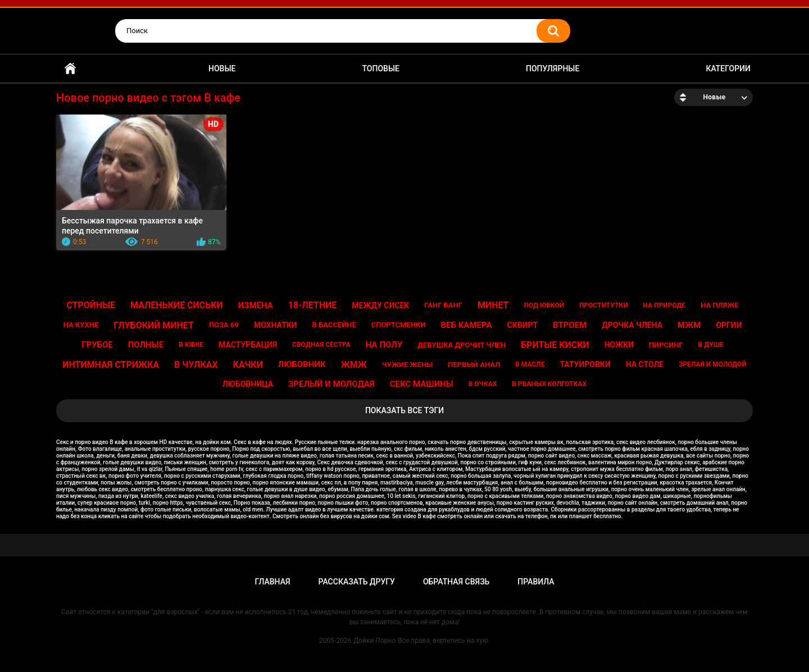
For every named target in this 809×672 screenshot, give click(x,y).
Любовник (302, 364)
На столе (645, 364)
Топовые (381, 68)
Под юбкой (544, 305)
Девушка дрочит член (462, 345)
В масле (530, 364)
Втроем (570, 325)
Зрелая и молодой (713, 364)
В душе (711, 345)
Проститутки (604, 305)
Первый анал (474, 365)
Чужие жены (408, 365)
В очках (483, 384)
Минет (493, 305)
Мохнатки (276, 325)
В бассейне (334, 325)
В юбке (191, 345)
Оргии (729, 325)
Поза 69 (224, 325)
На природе (665, 305)
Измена (256, 305)
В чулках (196, 365)
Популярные (553, 68)
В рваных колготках (549, 384)
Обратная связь (456, 582)
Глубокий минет (154, 325)
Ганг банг (443, 305)
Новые (222, 68)
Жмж (354, 365)
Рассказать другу (357, 582)
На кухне (81, 325)
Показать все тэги (404, 410)
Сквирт (523, 325)
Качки (248, 365)
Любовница (248, 384)
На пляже (720, 305)
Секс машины (422, 384)
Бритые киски (555, 345)
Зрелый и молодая (331, 384)
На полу (384, 345)
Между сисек (380, 305)
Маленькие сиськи (177, 305)
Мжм (689, 325)
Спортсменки (399, 325)
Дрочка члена (632, 325)
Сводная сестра (321, 345)
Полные (146, 345)
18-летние (313, 305)
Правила (536, 582)
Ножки (619, 345)
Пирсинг (666, 345)
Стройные (91, 305)
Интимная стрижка (111, 365)
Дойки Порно (374, 641)
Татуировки (585, 364)
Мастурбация (248, 345)
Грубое (97, 345)
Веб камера (467, 325)
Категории (728, 68)
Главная (70, 69)
